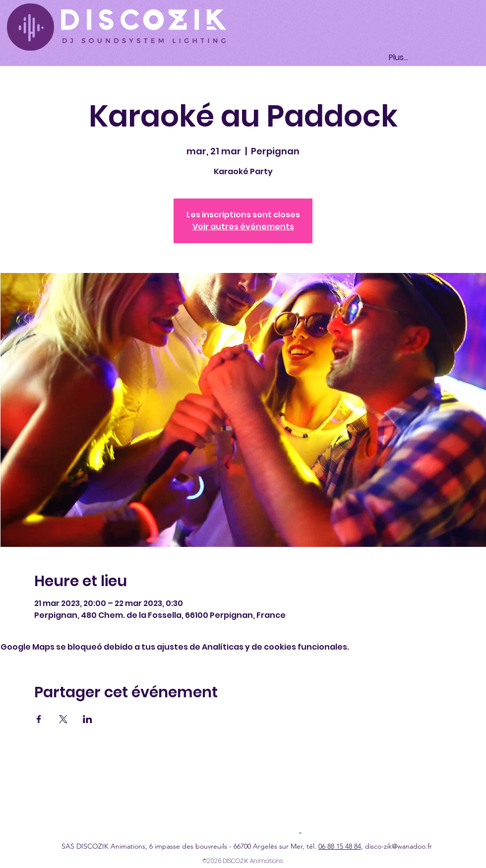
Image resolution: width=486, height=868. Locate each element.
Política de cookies (259, 803)
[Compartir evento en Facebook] (39, 719)
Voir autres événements (243, 227)
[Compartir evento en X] (63, 719)
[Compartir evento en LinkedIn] (88, 719)
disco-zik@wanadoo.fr (398, 846)
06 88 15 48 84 (340, 846)
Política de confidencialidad (182, 803)
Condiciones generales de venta (344, 803)
